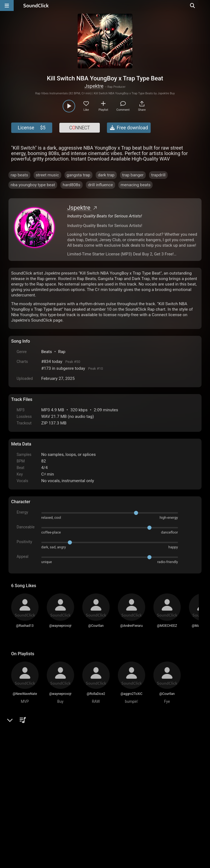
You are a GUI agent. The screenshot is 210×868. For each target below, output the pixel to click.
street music (47, 175)
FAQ (34, 806)
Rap (62, 352)
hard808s (72, 185)
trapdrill (158, 175)
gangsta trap (78, 175)
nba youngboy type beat (33, 185)
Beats (47, 352)
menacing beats (135, 185)
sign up (33, 746)
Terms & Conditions (61, 806)
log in (53, 746)
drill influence (100, 185)
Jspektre (94, 86)
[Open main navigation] (7, 5)
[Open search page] (205, 5)
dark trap (106, 175)
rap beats (19, 175)
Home (20, 806)
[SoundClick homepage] (36, 5)
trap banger (133, 175)
